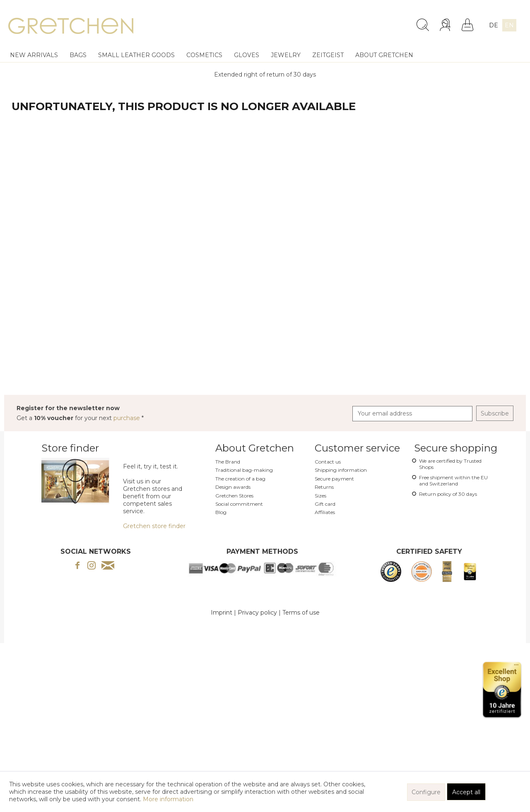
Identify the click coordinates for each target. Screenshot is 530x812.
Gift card (325, 504)
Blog (221, 512)
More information (168, 799)
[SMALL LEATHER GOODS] (136, 55)
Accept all (466, 792)
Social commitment (239, 504)
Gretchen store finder (154, 526)
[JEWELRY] (286, 55)
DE (494, 25)
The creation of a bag (240, 479)
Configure (426, 792)
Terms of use (301, 613)
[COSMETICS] (204, 55)
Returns (324, 487)
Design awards (233, 487)
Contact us (328, 462)
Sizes (320, 496)
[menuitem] (357, 22)
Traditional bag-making (244, 470)
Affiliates (325, 512)
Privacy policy (257, 613)
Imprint (222, 613)
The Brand (228, 462)
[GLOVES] (247, 55)
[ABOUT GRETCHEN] (384, 55)
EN (509, 25)
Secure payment (334, 479)
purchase (128, 418)
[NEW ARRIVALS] (34, 55)
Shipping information (341, 470)
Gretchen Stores (234, 496)
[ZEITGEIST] (328, 55)
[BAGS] (78, 55)
